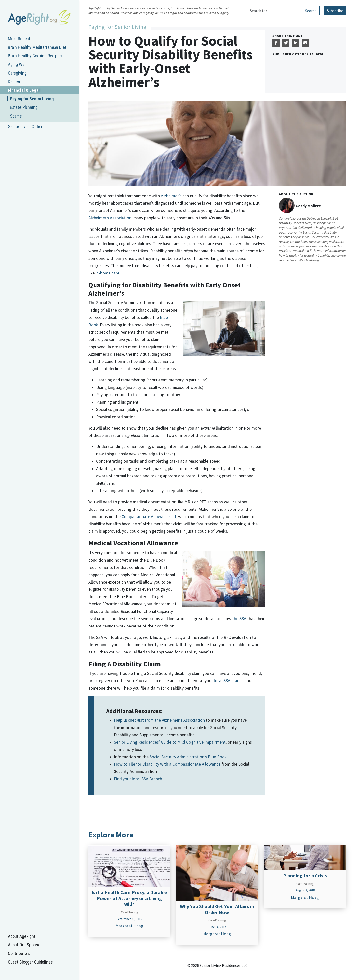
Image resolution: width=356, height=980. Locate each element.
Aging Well (17, 64)
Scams (16, 116)
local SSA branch (229, 681)
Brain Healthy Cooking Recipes (35, 56)
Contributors (19, 953)
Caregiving (17, 73)
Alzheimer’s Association (110, 218)
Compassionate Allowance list (149, 517)
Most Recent (19, 39)
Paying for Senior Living (32, 99)
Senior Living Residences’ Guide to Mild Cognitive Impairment (170, 742)
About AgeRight (22, 936)
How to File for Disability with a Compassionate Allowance (167, 764)
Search (311, 11)
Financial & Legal (24, 90)
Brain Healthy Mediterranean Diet (37, 47)
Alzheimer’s (171, 196)
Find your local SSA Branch (138, 779)
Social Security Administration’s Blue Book (188, 757)
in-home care (107, 273)
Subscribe (335, 11)
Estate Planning (24, 107)
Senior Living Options (27, 126)
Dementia (16, 82)
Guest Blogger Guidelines (30, 962)
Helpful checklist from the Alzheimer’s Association (159, 720)
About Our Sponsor (25, 945)
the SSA (239, 619)
